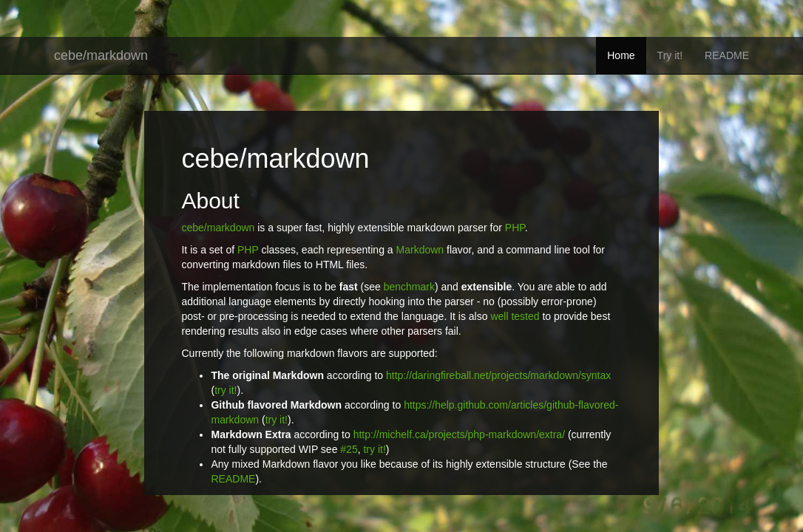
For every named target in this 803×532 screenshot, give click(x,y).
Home (621, 55)
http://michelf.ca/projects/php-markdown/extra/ (459, 434)
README (727, 55)
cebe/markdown (101, 55)
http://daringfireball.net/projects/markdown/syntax (498, 375)
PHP (515, 228)
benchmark (409, 287)
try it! (226, 390)
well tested (515, 316)
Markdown (420, 250)
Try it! (670, 55)
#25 (349, 449)
